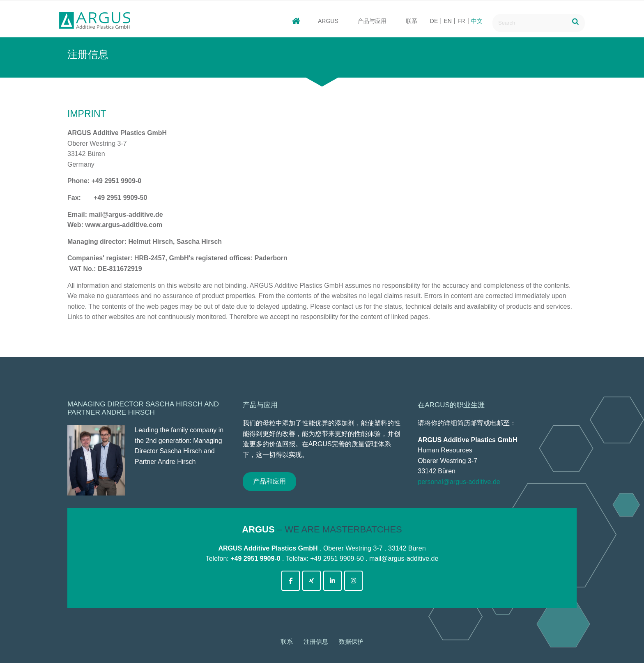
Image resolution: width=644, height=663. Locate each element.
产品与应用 (372, 21)
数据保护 (351, 641)
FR (461, 21)
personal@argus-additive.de (459, 482)
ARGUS (328, 21)
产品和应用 (269, 481)
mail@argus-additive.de (404, 559)
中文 (477, 21)
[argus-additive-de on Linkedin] (332, 581)
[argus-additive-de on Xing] (312, 581)
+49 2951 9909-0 (255, 559)
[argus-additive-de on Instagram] (353, 581)
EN (447, 21)
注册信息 (316, 641)
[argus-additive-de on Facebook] (291, 581)
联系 (412, 21)
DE (434, 21)
